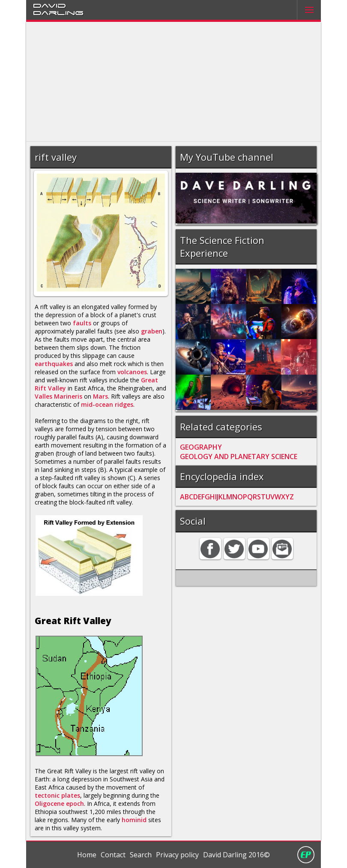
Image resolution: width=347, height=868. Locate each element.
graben (152, 331)
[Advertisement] (174, 82)
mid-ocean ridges (107, 404)
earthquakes (54, 364)
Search (141, 855)
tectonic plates (57, 795)
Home (87, 855)
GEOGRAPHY (201, 447)
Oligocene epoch (59, 803)
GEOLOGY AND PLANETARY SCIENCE (239, 457)
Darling (58, 12)
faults (82, 323)
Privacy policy (177, 855)
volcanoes (132, 372)
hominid (134, 820)
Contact (113, 855)
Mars (100, 396)
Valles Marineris (58, 396)
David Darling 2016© (236, 855)
